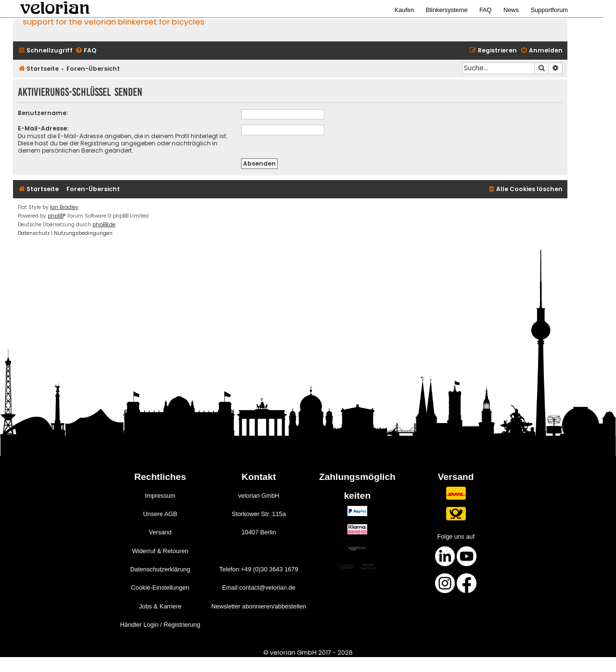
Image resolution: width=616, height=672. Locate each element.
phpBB (56, 216)
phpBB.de (104, 225)
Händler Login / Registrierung (160, 625)
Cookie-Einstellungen (160, 588)
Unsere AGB (160, 514)
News (511, 10)
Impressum (160, 496)
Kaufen (404, 10)
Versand (160, 532)
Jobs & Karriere (160, 606)
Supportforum (549, 10)
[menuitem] (86, 51)
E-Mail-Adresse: (43, 128)
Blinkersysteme (447, 10)
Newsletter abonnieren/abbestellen (259, 606)
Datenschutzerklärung (160, 569)
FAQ (486, 10)
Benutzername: (43, 113)
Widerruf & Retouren (160, 551)
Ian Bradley (64, 207)
